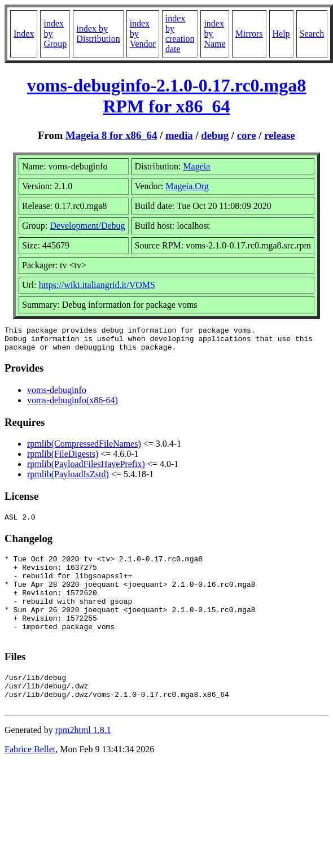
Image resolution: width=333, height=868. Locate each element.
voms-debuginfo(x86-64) (73, 405)
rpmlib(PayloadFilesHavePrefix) (86, 469)
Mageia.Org (187, 186)
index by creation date (180, 34)
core (247, 135)
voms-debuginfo (57, 395)
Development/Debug (87, 226)
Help (281, 34)
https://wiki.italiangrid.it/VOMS (97, 285)
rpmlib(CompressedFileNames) (84, 449)
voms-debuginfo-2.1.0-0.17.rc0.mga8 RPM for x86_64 (167, 96)
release (280, 135)
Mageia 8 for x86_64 (111, 135)
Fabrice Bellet (30, 780)
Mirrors (249, 34)
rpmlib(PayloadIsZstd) (68, 479)
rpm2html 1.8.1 (83, 760)
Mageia (196, 166)
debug (215, 135)
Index (24, 34)
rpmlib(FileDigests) (63, 459)
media (179, 135)
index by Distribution (98, 34)
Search (312, 34)
